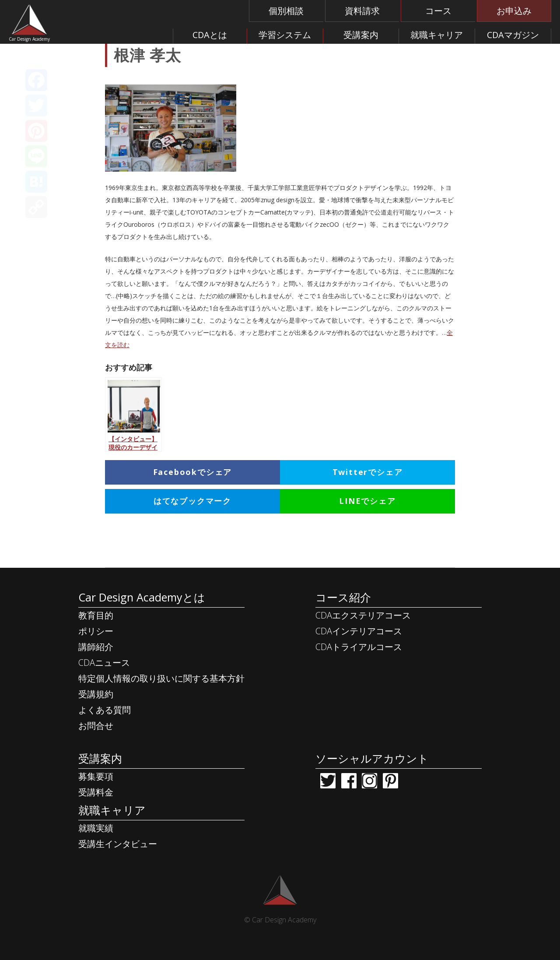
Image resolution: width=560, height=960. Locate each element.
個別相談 (286, 11)
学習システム (285, 35)
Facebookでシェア (193, 472)
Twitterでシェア (368, 472)
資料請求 (362, 11)
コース (438, 11)
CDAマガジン (513, 35)
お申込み (514, 11)
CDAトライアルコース (359, 647)
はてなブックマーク (192, 501)
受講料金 (96, 792)
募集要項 (96, 776)
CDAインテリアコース (359, 631)
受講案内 (361, 35)
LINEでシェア (367, 501)
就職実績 (96, 828)
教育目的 (96, 615)
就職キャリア (437, 35)
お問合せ (96, 726)
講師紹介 (96, 647)
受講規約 (96, 694)
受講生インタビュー (118, 844)
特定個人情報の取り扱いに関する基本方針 (161, 678)
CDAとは (210, 35)
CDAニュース (104, 663)
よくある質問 (105, 710)
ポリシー (96, 631)
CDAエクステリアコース (363, 615)
